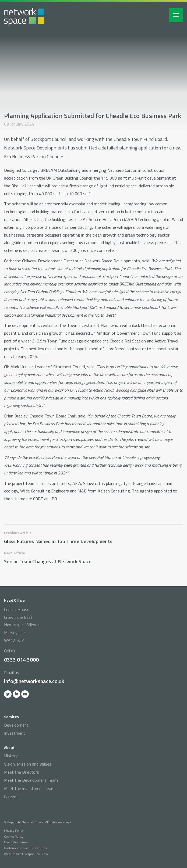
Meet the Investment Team (29, 788)
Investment (15, 733)
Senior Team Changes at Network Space (48, 561)
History (11, 756)
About (9, 747)
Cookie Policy (14, 836)
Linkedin (16, 694)
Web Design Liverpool (20, 854)
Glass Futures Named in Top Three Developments (58, 541)
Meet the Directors (22, 772)
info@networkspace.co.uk (34, 681)
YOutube (25, 694)
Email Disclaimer (16, 842)
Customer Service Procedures (25, 848)
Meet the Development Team (31, 780)
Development (16, 725)
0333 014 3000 (21, 660)
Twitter (8, 694)
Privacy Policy (14, 831)
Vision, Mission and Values (28, 764)
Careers (11, 796)
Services (12, 717)
